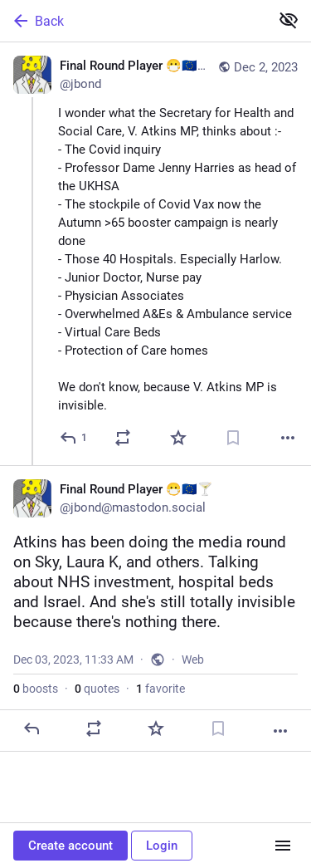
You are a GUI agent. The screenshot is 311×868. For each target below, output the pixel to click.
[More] (288, 438)
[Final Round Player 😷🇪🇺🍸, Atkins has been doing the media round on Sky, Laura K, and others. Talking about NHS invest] (155, 608)
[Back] (133, 21)
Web (193, 660)
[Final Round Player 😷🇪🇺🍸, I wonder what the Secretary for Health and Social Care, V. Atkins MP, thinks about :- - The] (155, 254)
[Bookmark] (233, 438)
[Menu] (283, 846)
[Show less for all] (289, 20)
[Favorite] (178, 438)
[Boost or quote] (123, 438)
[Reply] (74, 438)
